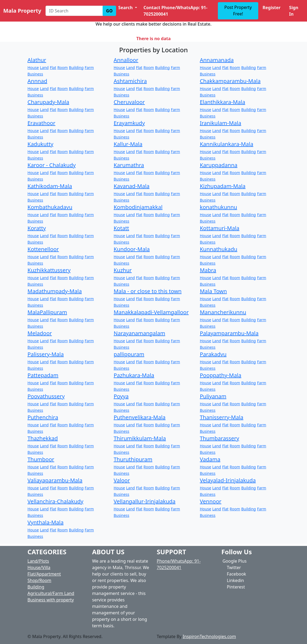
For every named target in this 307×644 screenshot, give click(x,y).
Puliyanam (213, 396)
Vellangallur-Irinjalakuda (145, 501)
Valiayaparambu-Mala (55, 480)
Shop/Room (39, 580)
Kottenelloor (43, 249)
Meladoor (40, 333)
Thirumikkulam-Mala (140, 438)
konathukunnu (218, 207)
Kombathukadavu (50, 207)
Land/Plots (38, 561)
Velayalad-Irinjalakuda (228, 480)
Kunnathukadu (219, 249)
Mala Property (22, 11)
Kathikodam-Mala (50, 186)
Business (35, 74)
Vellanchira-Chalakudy (55, 501)
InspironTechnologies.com (209, 636)
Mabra (208, 270)
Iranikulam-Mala (221, 123)
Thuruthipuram (133, 459)
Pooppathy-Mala (221, 375)
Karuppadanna (219, 165)
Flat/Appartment (44, 574)
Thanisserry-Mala (222, 417)
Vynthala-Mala (46, 522)
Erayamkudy (129, 123)
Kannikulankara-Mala (226, 144)
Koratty (37, 228)
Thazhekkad (43, 438)
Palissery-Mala (46, 354)
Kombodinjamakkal (138, 207)
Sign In (294, 11)
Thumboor (41, 459)
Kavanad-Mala (132, 186)
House (33, 67)
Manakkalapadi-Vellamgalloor (151, 312)
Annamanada (217, 60)
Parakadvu (213, 354)
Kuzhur (123, 270)
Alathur (37, 60)
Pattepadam (43, 375)
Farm (89, 67)
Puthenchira (43, 417)
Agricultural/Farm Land (51, 593)
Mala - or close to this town (148, 291)
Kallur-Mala (128, 144)
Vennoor (211, 501)
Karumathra (129, 165)
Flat (53, 67)
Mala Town (213, 291)
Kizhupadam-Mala (223, 186)
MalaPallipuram (47, 312)
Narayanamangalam (139, 333)
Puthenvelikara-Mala (140, 417)
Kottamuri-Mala (220, 228)
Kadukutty (40, 144)
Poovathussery (46, 396)
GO (109, 11)
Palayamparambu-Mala (229, 333)
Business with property (51, 600)
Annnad (37, 81)
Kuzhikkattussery (49, 270)
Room (63, 67)
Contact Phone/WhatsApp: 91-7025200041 (175, 11)
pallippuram (129, 354)
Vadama (210, 459)
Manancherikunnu (223, 312)
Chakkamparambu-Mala (230, 81)
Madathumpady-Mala (55, 291)
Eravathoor (41, 123)
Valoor (122, 480)
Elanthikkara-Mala (222, 102)
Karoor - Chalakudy (52, 165)
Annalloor (126, 60)
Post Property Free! (238, 11)
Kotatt (121, 228)
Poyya (121, 396)
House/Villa (39, 567)
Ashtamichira (130, 81)
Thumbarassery (219, 438)
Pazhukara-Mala (134, 375)
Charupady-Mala (48, 102)
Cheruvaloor (129, 102)
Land (44, 67)
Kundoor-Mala (132, 249)
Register (272, 8)
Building (76, 67)
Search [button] (126, 8)
